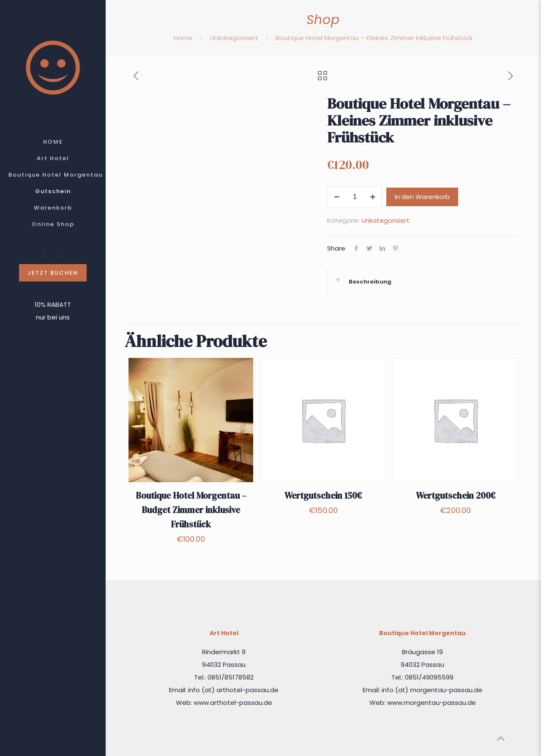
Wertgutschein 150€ (323, 495)
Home (183, 38)
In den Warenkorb (422, 197)
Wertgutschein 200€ (456, 495)
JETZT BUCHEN (53, 273)
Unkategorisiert (234, 38)
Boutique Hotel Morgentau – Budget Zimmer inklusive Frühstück (191, 510)
